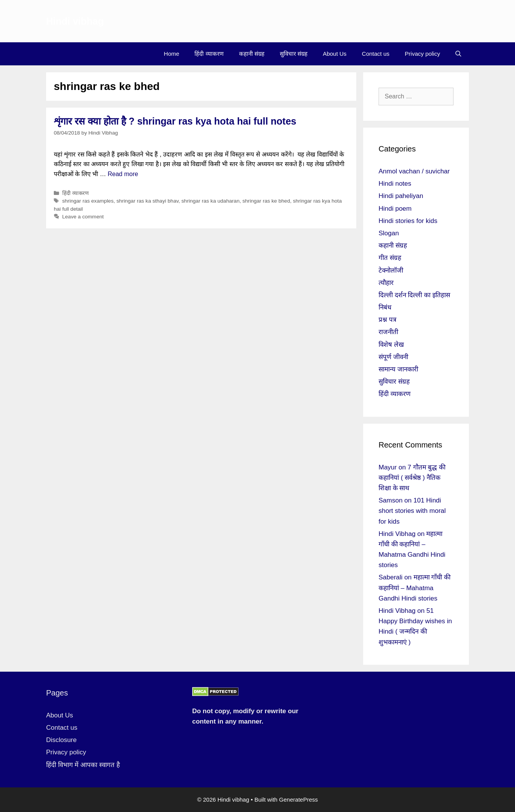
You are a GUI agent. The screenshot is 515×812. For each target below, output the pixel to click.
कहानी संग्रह (252, 54)
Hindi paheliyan (401, 196)
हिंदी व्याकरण (209, 54)
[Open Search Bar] (458, 54)
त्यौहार (386, 283)
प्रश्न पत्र (387, 320)
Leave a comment (83, 217)
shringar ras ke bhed (266, 201)
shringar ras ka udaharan (210, 201)
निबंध (385, 307)
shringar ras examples (88, 201)
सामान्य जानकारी (398, 369)
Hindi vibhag (75, 21)
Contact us (376, 54)
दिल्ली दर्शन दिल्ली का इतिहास (414, 295)
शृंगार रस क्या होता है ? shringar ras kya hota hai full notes (175, 121)
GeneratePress (298, 800)
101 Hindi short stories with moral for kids (412, 511)
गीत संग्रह (390, 258)
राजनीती (388, 332)
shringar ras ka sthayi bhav (147, 201)
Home (171, 54)
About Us (335, 54)
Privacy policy (422, 54)
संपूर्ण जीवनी (393, 357)
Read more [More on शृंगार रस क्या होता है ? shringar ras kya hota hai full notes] (123, 174)
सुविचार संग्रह (294, 54)
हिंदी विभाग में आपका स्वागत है (83, 765)
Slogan (389, 233)
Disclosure (61, 740)
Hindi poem (395, 209)
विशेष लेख (391, 345)
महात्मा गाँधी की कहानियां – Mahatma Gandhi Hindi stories (414, 588)
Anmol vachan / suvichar (414, 171)
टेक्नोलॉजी (391, 270)
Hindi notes (395, 184)
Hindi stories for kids (408, 221)
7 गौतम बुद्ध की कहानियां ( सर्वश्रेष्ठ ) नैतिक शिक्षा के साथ (412, 478)
